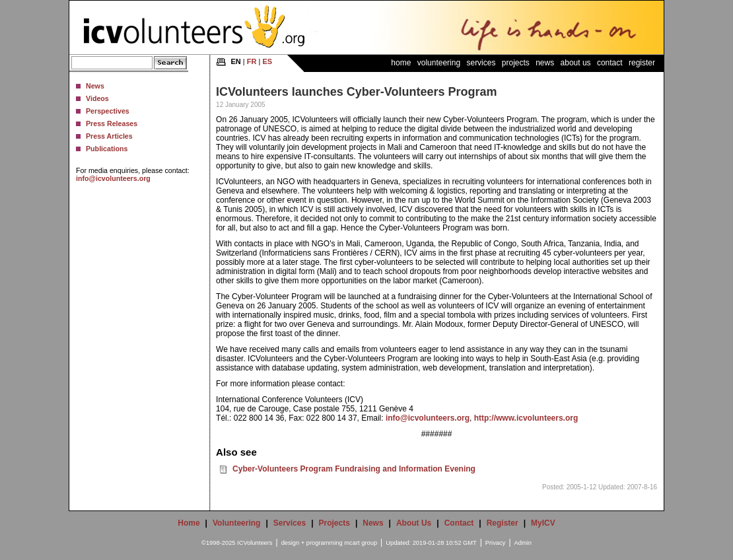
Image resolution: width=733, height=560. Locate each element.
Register (642, 63)
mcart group (361, 543)
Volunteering (439, 63)
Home (401, 63)
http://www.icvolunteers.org (526, 418)
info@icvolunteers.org (113, 178)
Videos (97, 98)
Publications (107, 149)
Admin (523, 543)
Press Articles (109, 136)
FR (252, 61)
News (95, 86)
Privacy (496, 543)
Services (481, 63)
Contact (610, 63)
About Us (576, 63)
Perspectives (108, 111)
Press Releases (112, 123)
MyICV (543, 523)
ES (267, 61)
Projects (516, 63)
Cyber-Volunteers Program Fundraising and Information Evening (354, 469)
